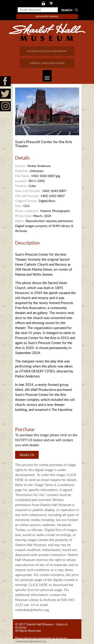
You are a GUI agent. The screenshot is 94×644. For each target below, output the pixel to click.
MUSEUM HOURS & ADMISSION (47, 51)
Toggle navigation (46, 76)
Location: (21, 181)
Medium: (21, 186)
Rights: (20, 221)
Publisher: (22, 171)
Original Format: (26, 201)
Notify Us (27, 455)
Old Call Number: (27, 196)
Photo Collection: (27, 211)
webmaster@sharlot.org (31, 641)
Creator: (21, 166)
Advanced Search (47, 16)
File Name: (23, 176)
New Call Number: (28, 191)
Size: (18, 206)
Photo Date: (24, 216)
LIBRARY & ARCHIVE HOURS (47, 63)
